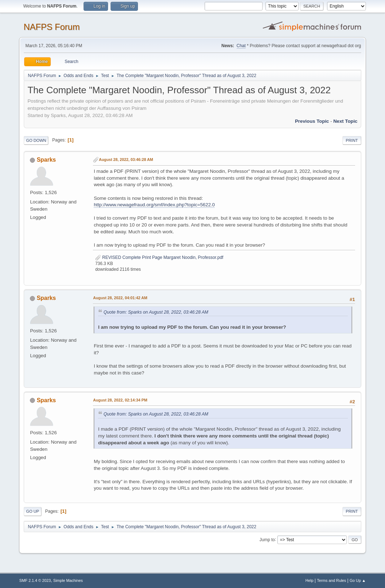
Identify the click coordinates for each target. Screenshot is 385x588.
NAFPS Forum (52, 27)
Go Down (36, 140)
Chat (241, 46)
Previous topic (312, 121)
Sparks (46, 160)
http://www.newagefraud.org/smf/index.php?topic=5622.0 (154, 205)
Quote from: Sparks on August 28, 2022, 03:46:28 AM (156, 312)
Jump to (267, 539)
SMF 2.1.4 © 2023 (35, 580)
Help (309, 580)
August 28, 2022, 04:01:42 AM (120, 298)
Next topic (345, 121)
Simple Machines (68, 580)
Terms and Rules (332, 580)
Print (352, 140)
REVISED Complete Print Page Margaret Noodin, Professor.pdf (159, 257)
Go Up (32, 511)
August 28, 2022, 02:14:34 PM (120, 400)
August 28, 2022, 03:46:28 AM (126, 160)
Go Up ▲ (358, 580)
